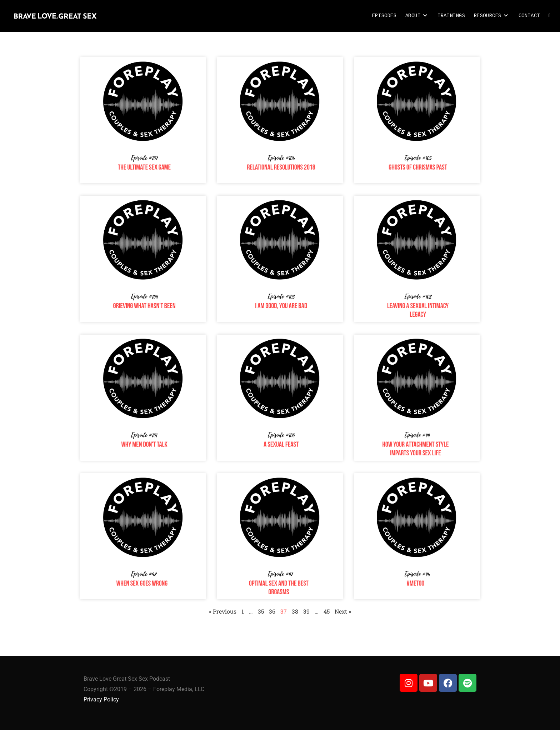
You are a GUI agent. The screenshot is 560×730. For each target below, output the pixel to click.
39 (306, 611)
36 (272, 611)
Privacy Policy (101, 699)
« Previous (223, 611)
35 (261, 611)
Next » (343, 611)
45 (327, 611)
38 (295, 611)
